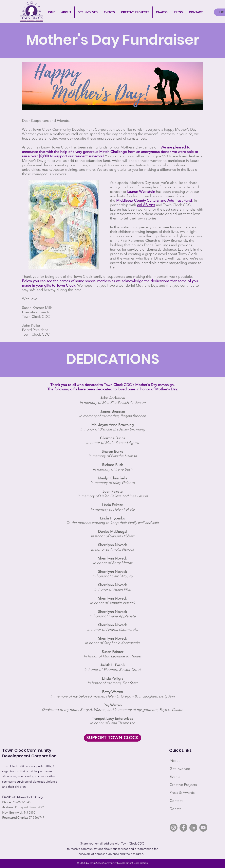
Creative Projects (183, 785)
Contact (176, 801)
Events (175, 777)
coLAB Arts (146, 205)
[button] (66, 12)
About (175, 761)
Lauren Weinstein (141, 192)
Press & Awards (182, 793)
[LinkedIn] (193, 828)
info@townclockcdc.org (27, 797)
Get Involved (180, 769)
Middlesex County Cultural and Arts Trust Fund (154, 200)
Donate (176, 809)
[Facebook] (183, 828)
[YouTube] (203, 828)
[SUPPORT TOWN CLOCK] (113, 738)
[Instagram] (174, 828)
